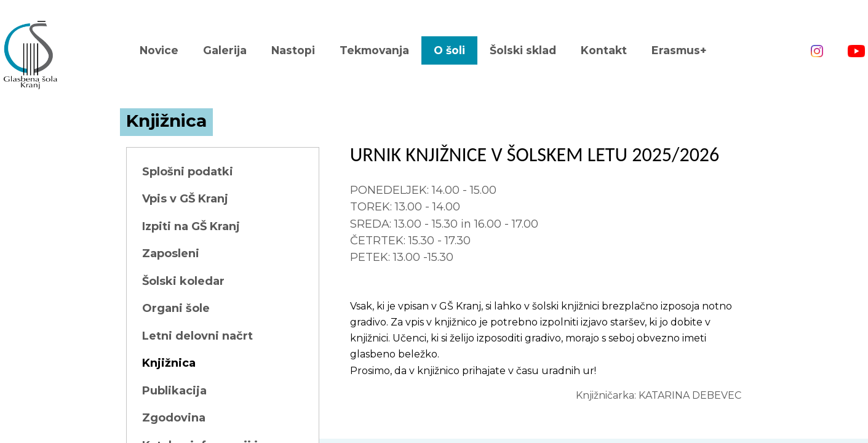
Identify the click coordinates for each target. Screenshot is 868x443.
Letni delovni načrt (197, 336)
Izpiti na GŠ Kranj (191, 226)
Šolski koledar (183, 281)
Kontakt (604, 50)
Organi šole (176, 308)
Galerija (225, 50)
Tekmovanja (374, 50)
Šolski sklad (523, 50)
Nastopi (293, 50)
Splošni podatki (188, 172)
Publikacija (174, 391)
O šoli (449, 50)
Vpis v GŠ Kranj (185, 199)
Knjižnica (169, 363)
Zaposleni (171, 253)
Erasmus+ (679, 50)
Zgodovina (174, 418)
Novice (159, 50)
